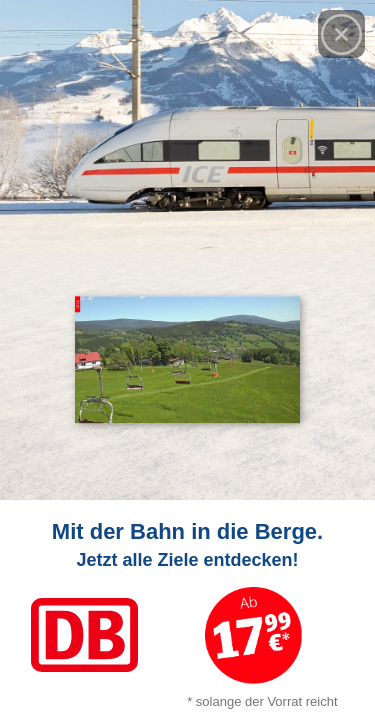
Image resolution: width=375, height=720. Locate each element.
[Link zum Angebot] (187, 610)
